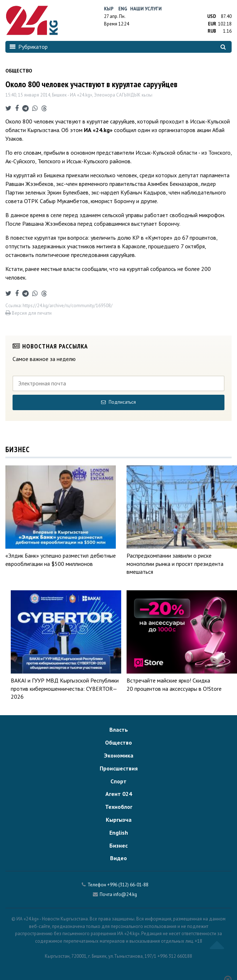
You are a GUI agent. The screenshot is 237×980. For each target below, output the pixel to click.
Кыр (109, 9)
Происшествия (119, 768)
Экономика (119, 755)
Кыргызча (119, 820)
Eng (123, 9)
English (119, 833)
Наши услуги (146, 9)
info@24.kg (125, 894)
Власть (119, 730)
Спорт (118, 781)
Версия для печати (29, 313)
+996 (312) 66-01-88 (128, 885)
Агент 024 (119, 794)
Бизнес (118, 845)
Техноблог (119, 807)
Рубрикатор (29, 47)
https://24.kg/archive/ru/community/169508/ (68, 306)
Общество (118, 742)
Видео (118, 858)
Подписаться (118, 402)
